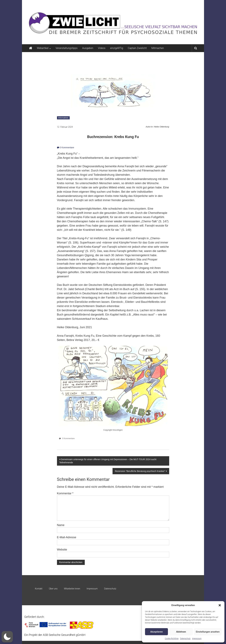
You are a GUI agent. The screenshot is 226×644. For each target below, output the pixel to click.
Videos (102, 48)
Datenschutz (185, 639)
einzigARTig (117, 48)
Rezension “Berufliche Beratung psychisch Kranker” (140, 471)
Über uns (53, 589)
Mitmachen (158, 48)
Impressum (197, 639)
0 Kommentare (66, 147)
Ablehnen (181, 632)
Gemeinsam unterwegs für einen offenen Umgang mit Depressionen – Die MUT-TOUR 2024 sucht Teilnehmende (108, 461)
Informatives (63, 118)
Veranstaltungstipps (67, 48)
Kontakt (39, 589)
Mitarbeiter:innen (72, 589)
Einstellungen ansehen (208, 632)
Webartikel (43, 48)
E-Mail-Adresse (67, 537)
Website (62, 550)
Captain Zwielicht (137, 48)
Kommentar (65, 493)
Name (61, 525)
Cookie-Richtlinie (172, 639)
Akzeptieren (156, 632)
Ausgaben (88, 48)
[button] (220, 605)
